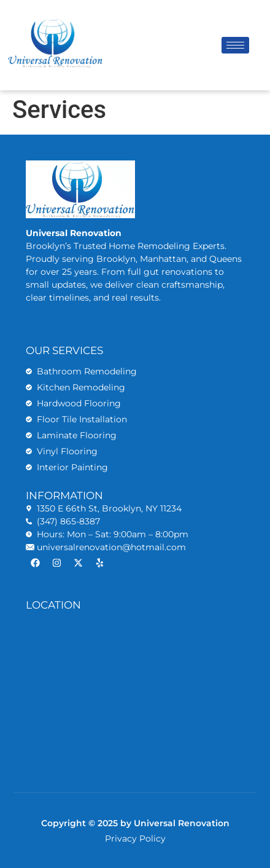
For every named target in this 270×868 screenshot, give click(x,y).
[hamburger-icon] (235, 45)
